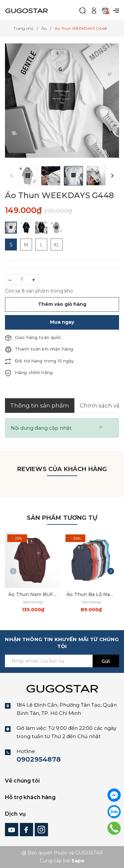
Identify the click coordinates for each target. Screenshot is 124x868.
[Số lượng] (22, 280)
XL (57, 245)
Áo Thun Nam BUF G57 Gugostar (33, 594)
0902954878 (39, 759)
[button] (112, 176)
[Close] (101, 427)
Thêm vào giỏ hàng (62, 304)
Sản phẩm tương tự (62, 518)
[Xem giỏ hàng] (105, 10)
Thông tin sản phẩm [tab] (40, 406)
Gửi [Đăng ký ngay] (106, 661)
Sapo (78, 861)
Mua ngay (62, 322)
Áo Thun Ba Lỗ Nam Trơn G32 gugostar (91, 594)
